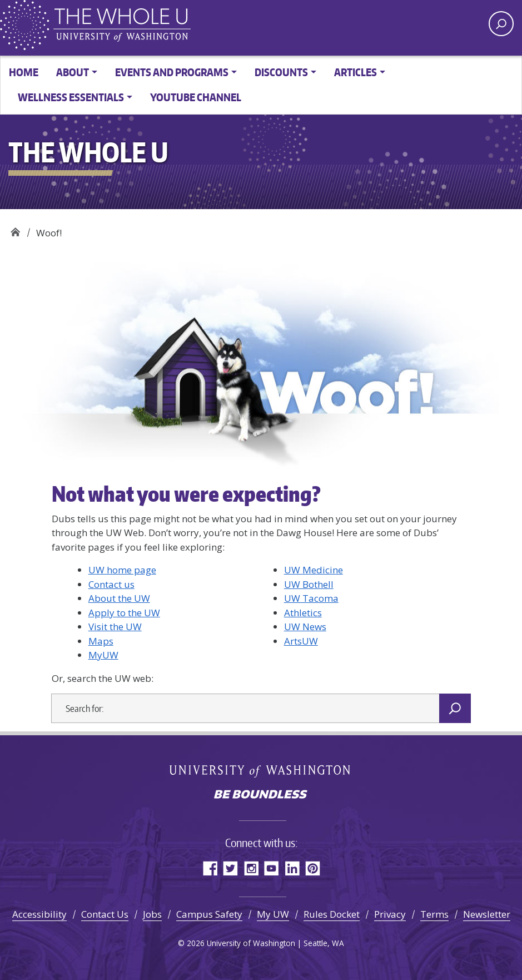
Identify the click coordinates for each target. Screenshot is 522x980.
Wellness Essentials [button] (71, 97)
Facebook (210, 868)
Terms (434, 914)
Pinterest (313, 868)
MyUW (103, 655)
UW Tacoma (311, 598)
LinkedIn (292, 868)
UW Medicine (314, 570)
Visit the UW (115, 627)
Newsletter (487, 914)
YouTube (272, 868)
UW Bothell (309, 584)
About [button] (73, 72)
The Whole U (15, 229)
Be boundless (261, 795)
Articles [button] (356, 72)
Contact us (111, 584)
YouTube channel (196, 97)
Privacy (390, 914)
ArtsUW (301, 641)
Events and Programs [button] (172, 72)
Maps (101, 641)
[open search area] (501, 24)
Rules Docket (332, 914)
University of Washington (261, 770)
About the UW (119, 598)
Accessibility (39, 914)
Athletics (303, 613)
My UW (273, 914)
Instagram (251, 868)
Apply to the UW (124, 613)
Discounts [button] (281, 72)
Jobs (152, 914)
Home (24, 72)
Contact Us (105, 914)
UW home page (122, 570)
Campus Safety (209, 914)
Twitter (230, 868)
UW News (305, 627)
